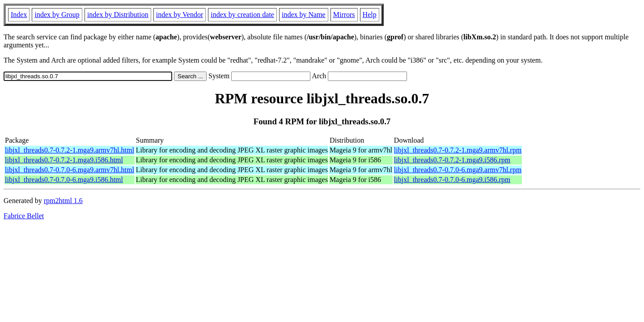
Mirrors (344, 15)
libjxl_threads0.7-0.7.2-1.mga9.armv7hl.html (70, 150)
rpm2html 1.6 (63, 201)
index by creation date (242, 15)
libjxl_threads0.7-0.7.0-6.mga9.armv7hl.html (70, 170)
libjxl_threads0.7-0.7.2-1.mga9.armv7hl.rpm (458, 150)
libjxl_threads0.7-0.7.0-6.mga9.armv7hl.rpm (458, 170)
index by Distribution (118, 15)
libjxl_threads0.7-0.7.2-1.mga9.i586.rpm (452, 160)
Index (19, 15)
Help (370, 15)
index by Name (304, 15)
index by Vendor (180, 15)
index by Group (57, 15)
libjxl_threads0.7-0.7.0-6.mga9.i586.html (64, 180)
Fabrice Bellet (24, 216)
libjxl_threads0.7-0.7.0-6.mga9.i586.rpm (452, 180)
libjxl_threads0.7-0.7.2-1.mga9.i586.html (64, 160)
